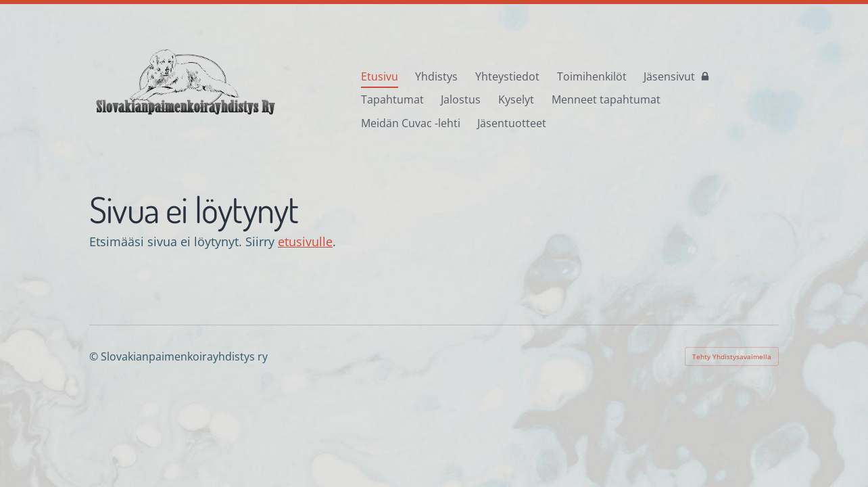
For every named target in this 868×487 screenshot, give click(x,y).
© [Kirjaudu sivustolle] (95, 356)
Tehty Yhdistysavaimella (732, 356)
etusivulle (305, 241)
